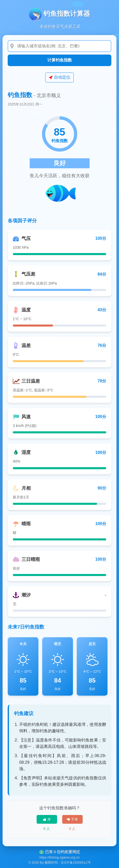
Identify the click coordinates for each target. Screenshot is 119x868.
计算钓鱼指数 (60, 60)
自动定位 (59, 77)
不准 (72, 819)
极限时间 (51, 862)
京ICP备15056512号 (76, 862)
